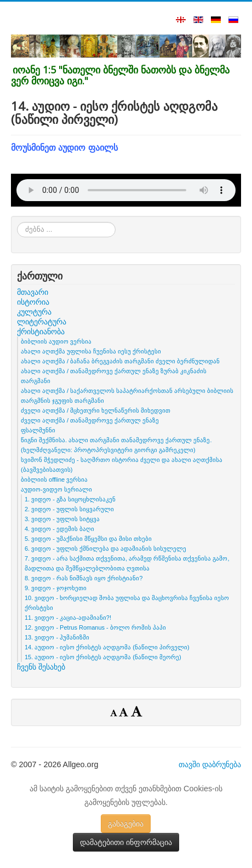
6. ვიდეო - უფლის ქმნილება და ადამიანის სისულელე (105, 549)
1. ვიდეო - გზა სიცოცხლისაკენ (70, 499)
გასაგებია (126, 824)
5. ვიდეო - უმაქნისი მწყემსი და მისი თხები (88, 539)
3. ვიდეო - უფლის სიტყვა (62, 519)
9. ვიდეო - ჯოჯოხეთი (56, 588)
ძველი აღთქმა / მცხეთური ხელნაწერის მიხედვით (96, 410)
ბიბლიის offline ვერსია (54, 479)
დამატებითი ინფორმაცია (126, 842)
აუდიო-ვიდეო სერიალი (56, 489)
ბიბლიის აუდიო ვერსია (56, 341)
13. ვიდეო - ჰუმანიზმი (57, 637)
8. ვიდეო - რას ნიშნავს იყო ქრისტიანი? (84, 578)
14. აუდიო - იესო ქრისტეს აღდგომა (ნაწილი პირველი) (107, 647)
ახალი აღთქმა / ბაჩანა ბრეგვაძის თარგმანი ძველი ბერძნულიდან (120, 361)
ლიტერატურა (42, 322)
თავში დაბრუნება (210, 764)
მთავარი (33, 292)
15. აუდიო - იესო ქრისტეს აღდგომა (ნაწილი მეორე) (103, 657)
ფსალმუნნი (38, 430)
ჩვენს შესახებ (41, 667)
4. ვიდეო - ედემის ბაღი (59, 529)
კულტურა (34, 312)
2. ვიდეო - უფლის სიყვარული (69, 509)
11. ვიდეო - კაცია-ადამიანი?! (68, 618)
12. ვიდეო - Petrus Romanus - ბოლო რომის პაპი (95, 627)
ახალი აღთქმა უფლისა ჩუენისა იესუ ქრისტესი (91, 351)
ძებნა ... (17, 222)
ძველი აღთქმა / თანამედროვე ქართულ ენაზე (90, 420)
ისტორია (33, 302)
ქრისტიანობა (41, 332)
